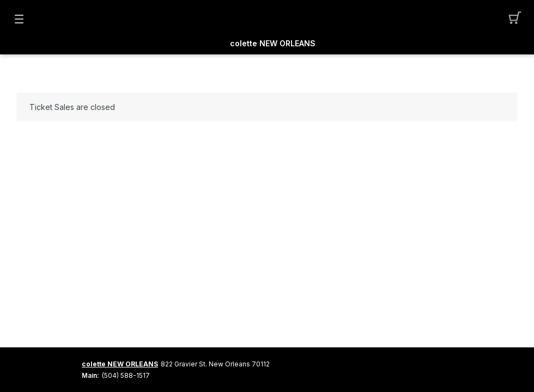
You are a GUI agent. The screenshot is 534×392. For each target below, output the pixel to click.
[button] (515, 19)
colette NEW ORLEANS (273, 44)
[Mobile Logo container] (267, 19)
